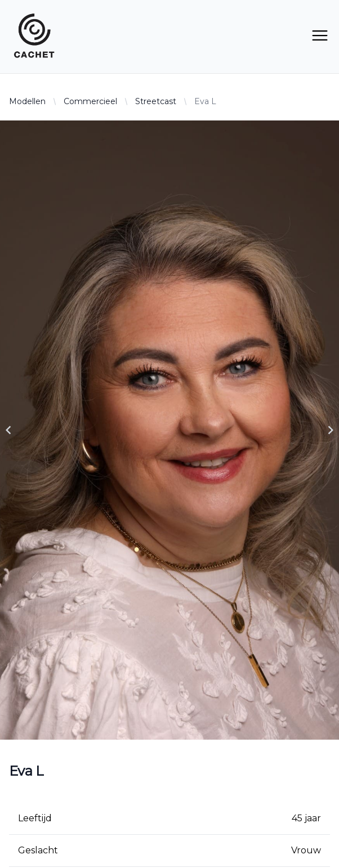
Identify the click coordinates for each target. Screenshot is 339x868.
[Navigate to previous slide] (8, 430)
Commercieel (90, 101)
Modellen (27, 101)
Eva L (205, 101)
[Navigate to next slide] (331, 430)
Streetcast (156, 101)
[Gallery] (169, 430)
